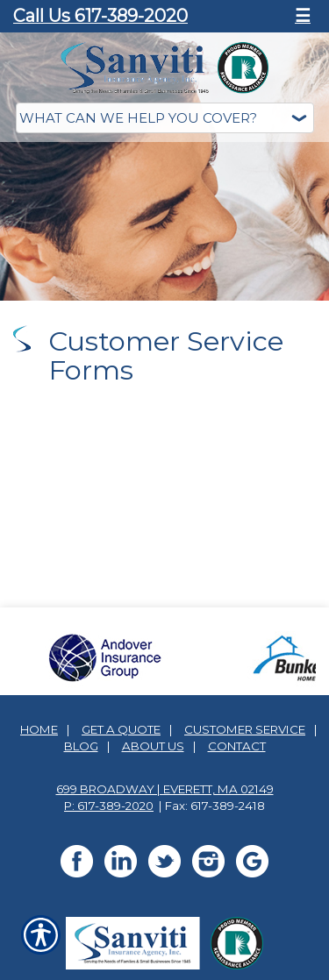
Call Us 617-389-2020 (100, 16)
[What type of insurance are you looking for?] (165, 118)
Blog (81, 741)
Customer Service (245, 724)
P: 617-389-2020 (109, 800)
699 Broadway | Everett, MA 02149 (165, 784)
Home (39, 724)
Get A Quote (121, 724)
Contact (237, 741)
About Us (153, 741)
